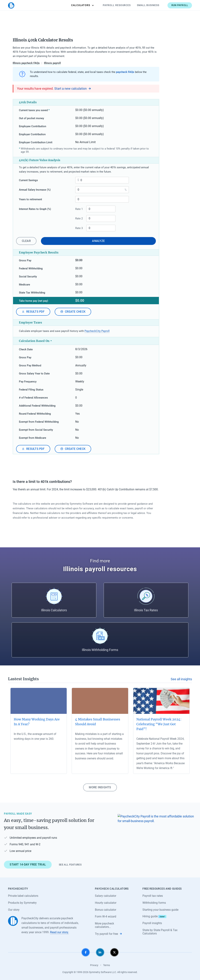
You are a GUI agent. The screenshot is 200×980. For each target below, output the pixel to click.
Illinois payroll (52, 63)
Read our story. (59, 932)
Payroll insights (152, 923)
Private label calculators (23, 896)
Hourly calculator (106, 903)
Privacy (94, 965)
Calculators (82, 5)
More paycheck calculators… (104, 925)
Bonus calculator (106, 910)
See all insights (181, 679)
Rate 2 (79, 218)
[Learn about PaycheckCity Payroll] (157, 839)
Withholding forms (154, 903)
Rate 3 (79, 228)
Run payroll (180, 5)
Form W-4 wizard (106, 916)
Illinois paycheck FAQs (26, 63)
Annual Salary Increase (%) (35, 190)
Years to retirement (30, 199)
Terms (107, 965)
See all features (70, 865)
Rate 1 (79, 209)
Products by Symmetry (22, 903)
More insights (100, 787)
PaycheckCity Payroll (97, 331)
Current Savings (28, 180)
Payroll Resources (117, 5)
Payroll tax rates (153, 896)
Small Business (148, 5)
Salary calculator (106, 896)
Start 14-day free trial (28, 865)
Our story (14, 910)
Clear (26, 241)
